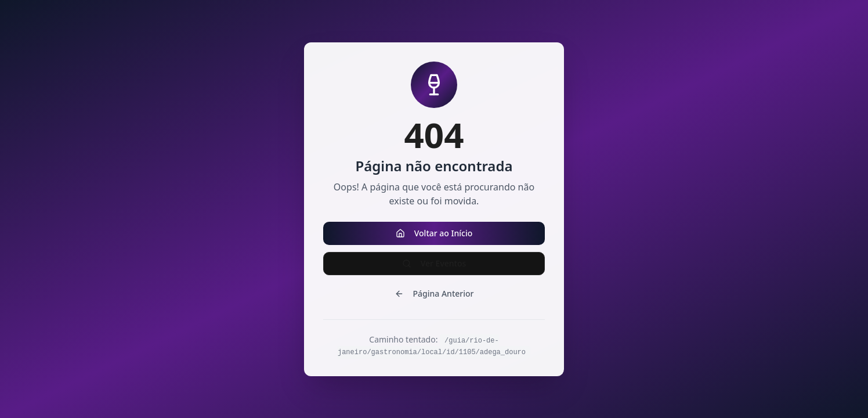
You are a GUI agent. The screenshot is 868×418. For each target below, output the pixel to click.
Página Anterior (434, 293)
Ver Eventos (434, 263)
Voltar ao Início (434, 233)
